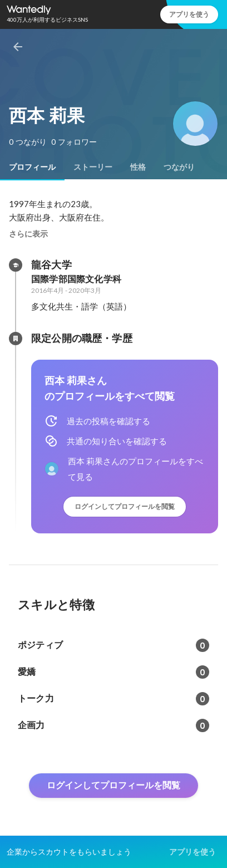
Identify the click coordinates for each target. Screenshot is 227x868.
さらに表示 (28, 234)
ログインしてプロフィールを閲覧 (125, 506)
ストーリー (93, 167)
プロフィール (32, 167)
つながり (179, 167)
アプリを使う (189, 14)
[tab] (32, 167)
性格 (138, 167)
